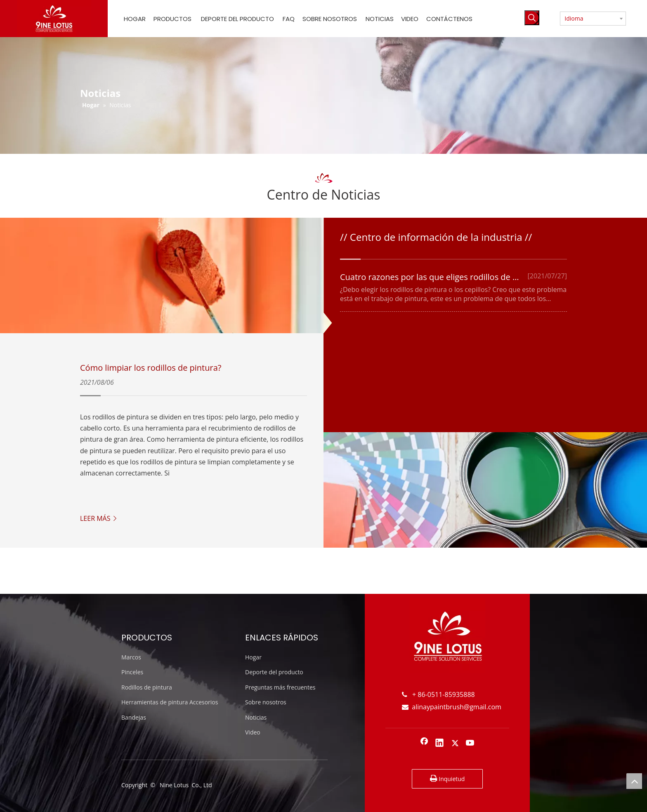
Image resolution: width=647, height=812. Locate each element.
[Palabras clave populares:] (532, 18)
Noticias (256, 717)
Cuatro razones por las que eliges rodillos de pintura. (442, 277)
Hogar (253, 657)
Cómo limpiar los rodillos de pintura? (151, 368)
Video (253, 732)
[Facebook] (424, 744)
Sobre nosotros (266, 702)
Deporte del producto (274, 672)
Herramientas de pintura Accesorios (170, 702)
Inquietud (447, 779)
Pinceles (132, 672)
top (634, 781)
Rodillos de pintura (147, 687)
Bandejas (134, 717)
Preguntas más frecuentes (280, 687)
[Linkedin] (439, 744)
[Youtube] (470, 744)
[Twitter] (455, 744)
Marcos (131, 657)
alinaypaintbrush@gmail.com (452, 707)
